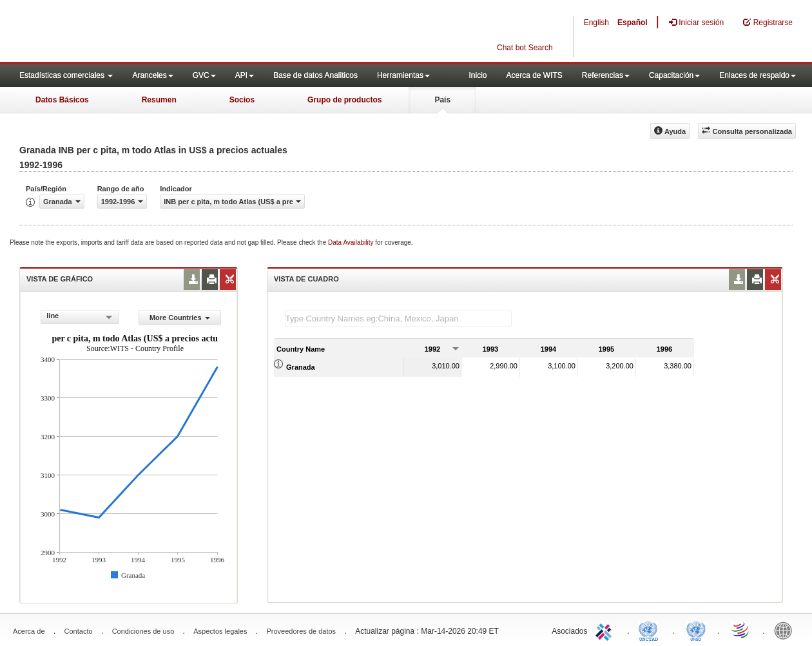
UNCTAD (651, 630)
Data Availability (352, 242)
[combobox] (80, 317)
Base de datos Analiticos (315, 75)
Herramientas (403, 75)
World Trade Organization (741, 630)
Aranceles (152, 75)
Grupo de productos (344, 100)
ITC (606, 630)
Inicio (478, 75)
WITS (129, 32)
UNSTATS (696, 630)
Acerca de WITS (534, 75)
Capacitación (674, 75)
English (596, 23)
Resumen (159, 100)
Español (633, 23)
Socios (242, 100)
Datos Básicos (62, 100)
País (442, 100)
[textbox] (398, 318)
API (245, 75)
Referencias (606, 75)
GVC (204, 75)
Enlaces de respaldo (758, 75)
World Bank (786, 630)
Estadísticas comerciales (66, 75)
